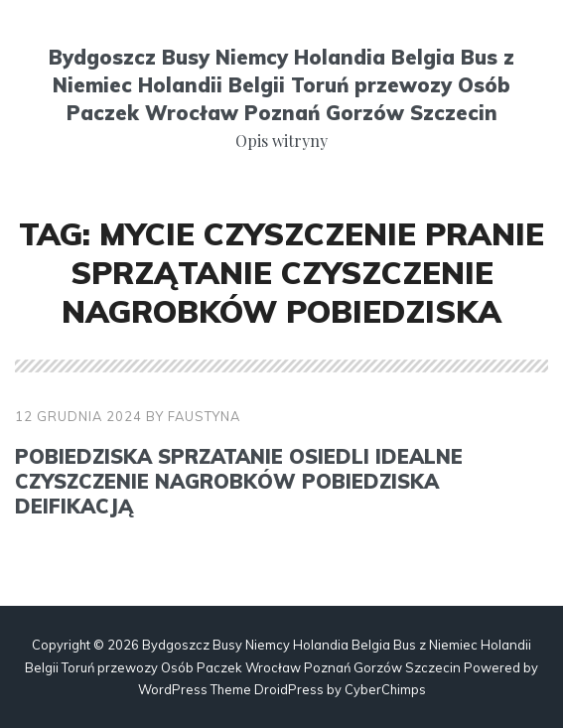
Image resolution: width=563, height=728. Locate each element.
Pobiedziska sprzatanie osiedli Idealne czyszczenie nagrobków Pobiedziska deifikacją (239, 481)
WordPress (173, 689)
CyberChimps (385, 689)
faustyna (204, 416)
